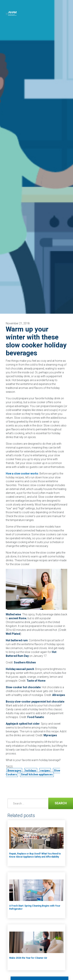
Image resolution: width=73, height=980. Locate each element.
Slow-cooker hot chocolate (23, 687)
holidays (31, 771)
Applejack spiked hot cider (23, 724)
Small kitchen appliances (37, 774)
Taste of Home (36, 681)
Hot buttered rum (17, 640)
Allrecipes (59, 695)
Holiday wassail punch (20, 669)
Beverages (14, 771)
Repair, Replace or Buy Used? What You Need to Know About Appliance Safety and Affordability (35, 855)
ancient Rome (18, 618)
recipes (45, 771)
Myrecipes (50, 735)
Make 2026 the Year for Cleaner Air (28, 958)
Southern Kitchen (25, 662)
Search (57, 803)
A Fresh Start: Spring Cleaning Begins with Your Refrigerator (35, 907)
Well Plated (13, 634)
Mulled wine (13, 614)
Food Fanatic (36, 717)
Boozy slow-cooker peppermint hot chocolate (35, 702)
